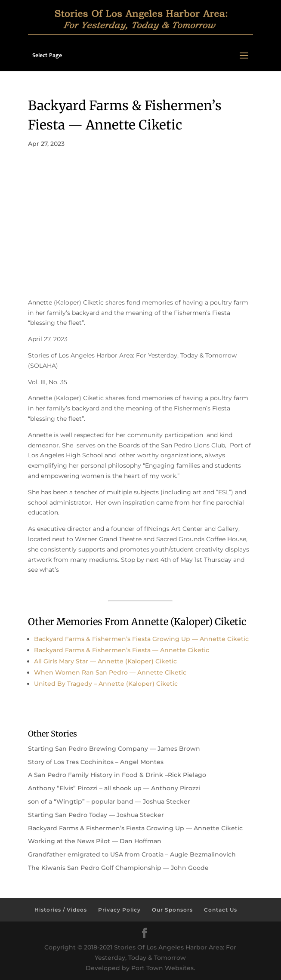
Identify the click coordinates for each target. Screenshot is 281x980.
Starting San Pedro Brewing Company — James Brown (114, 749)
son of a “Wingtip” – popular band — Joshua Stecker (109, 801)
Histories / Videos (61, 910)
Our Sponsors (172, 910)
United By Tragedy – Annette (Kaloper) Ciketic (106, 684)
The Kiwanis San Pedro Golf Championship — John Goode (118, 868)
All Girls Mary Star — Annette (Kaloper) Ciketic (105, 661)
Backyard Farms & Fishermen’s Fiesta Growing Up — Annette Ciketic (141, 639)
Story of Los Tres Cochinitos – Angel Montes (96, 762)
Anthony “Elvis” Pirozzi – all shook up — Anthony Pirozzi (114, 788)
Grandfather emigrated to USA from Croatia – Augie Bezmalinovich (132, 854)
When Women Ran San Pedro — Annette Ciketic (110, 672)
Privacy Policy (119, 910)
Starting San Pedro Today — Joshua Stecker (96, 815)
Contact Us (221, 910)
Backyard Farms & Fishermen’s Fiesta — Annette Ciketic (122, 650)
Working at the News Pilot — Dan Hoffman (95, 841)
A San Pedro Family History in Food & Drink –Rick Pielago (117, 775)
